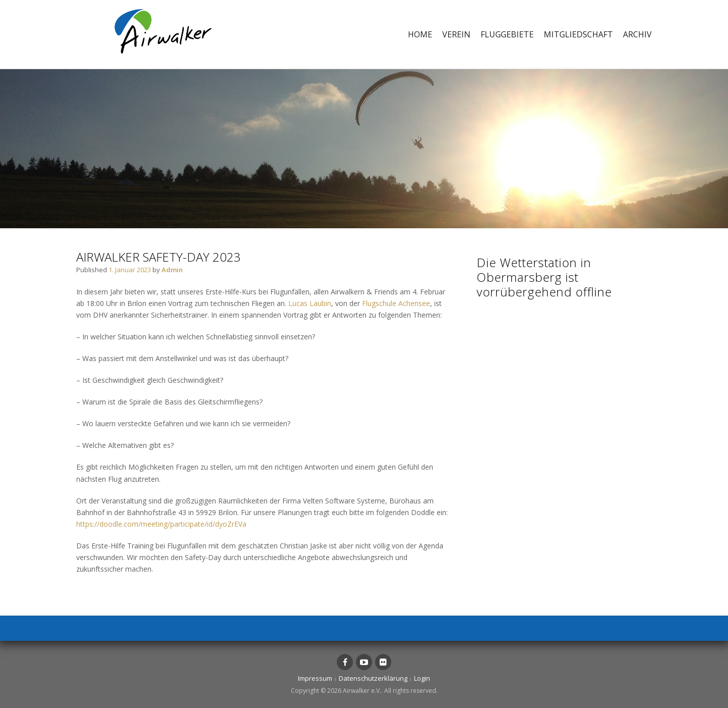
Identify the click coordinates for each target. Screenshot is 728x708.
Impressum (315, 678)
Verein (456, 34)
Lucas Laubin (310, 303)
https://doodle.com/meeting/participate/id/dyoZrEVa (161, 524)
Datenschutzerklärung (373, 678)
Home (420, 34)
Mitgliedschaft (578, 34)
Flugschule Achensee (396, 303)
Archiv (637, 34)
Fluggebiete (507, 34)
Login (422, 678)
